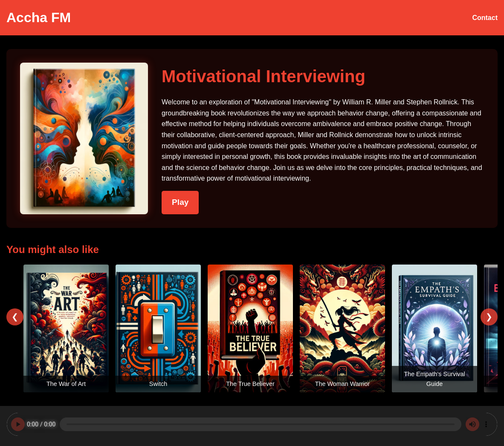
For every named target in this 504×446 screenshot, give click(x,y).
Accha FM (39, 17)
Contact (485, 18)
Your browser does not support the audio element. (252, 424)
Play (180, 202)
